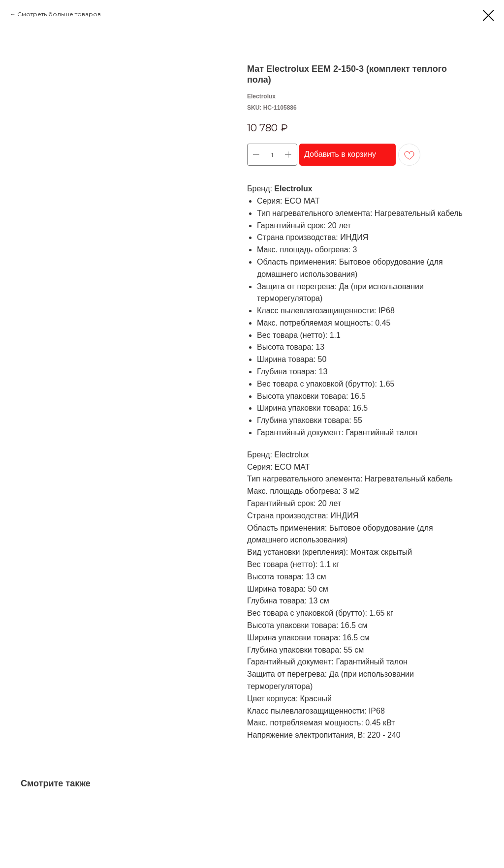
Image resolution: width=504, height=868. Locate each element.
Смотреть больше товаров (59, 14)
